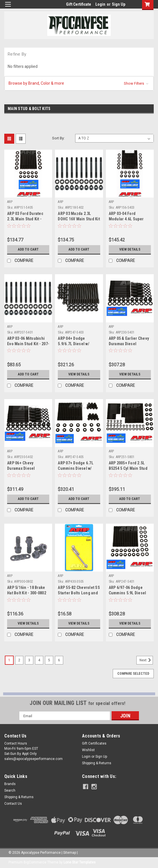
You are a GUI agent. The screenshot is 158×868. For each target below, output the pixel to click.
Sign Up (119, 4)
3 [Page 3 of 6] (29, 660)
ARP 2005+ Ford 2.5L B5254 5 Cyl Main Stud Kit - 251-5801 (128, 468)
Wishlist (88, 750)
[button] (79, 83)
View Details (130, 249)
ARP (10, 202)
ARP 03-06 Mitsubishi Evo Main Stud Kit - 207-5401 (28, 344)
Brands (10, 784)
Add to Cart (28, 249)
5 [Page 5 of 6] (49, 660)
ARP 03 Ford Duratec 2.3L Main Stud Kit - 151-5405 (25, 219)
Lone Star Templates (80, 862)
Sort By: (58, 138)
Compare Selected (133, 674)
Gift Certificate (79, 4)
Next (146, 660)
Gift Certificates (94, 743)
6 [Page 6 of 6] (59, 660)
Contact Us (13, 804)
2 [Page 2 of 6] (19, 660)
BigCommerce (35, 862)
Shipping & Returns (97, 763)
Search (10, 790)
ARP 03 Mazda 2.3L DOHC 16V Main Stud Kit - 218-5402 (79, 219)
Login (100, 4)
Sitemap (70, 853)
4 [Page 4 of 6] (39, 660)
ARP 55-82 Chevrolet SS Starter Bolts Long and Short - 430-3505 (79, 593)
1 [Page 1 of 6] (9, 660)
